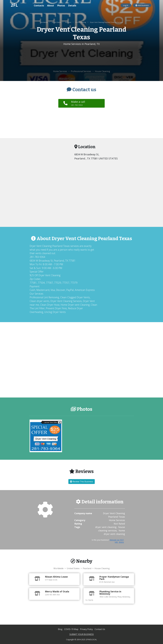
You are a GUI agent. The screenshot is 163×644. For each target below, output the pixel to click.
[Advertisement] (82, 58)
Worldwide (44, 22)
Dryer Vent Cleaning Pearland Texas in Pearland (106, 22)
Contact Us (100, 629)
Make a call (78, 103)
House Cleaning (81, 22)
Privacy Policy (87, 629)
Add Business (142, 5)
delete (121, 542)
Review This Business (82, 482)
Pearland (68, 22)
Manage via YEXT (117, 540)
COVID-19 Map (72, 629)
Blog (60, 629)
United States (57, 22)
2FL (14, 5)
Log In (126, 5)
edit (117, 542)
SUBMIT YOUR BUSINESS (82, 634)
